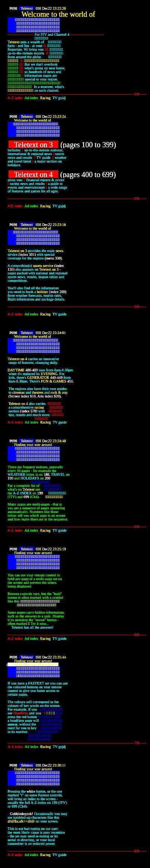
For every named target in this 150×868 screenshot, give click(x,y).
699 (108, 174)
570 (33, 411)
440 (53, 378)
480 (28, 370)
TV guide (60, 314)
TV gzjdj (60, 747)
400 (87, 174)
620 (57, 396)
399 (108, 145)
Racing (46, 98)
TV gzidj (60, 98)
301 (32, 254)
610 (33, 396)
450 (70, 381)
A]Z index (16, 206)
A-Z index (16, 98)
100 (87, 145)
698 (38, 8)
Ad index (32, 98)
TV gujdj (60, 206)
